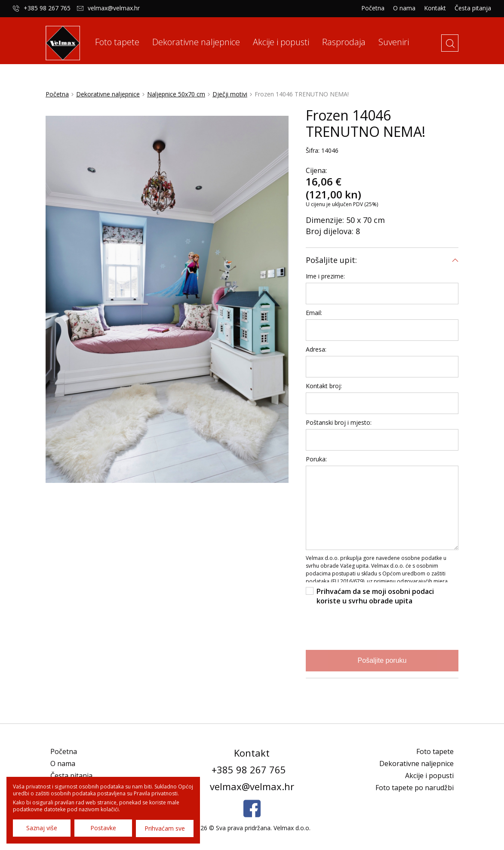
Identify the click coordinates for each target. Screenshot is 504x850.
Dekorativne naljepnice (108, 99)
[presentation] (371, 631)
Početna (373, 8)
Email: (314, 317)
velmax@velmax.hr (114, 8)
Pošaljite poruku (382, 665)
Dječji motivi (230, 99)
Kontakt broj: (324, 391)
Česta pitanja (473, 8)
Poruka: (316, 464)
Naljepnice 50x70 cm (176, 99)
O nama (404, 8)
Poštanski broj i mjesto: (339, 427)
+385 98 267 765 (47, 8)
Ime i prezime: (325, 281)
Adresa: (316, 354)
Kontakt (435, 8)
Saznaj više (42, 828)
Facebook (252, 813)
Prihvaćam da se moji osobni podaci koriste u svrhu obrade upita (375, 601)
